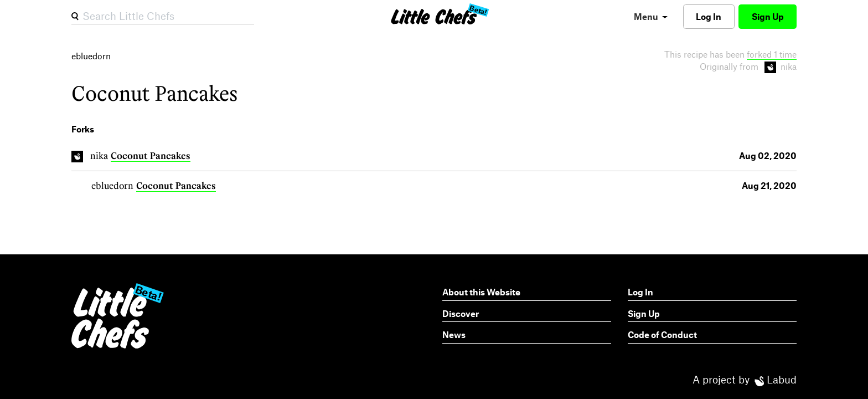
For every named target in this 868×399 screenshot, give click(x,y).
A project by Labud (745, 379)
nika (99, 155)
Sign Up (768, 16)
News (454, 334)
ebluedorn (112, 185)
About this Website (481, 292)
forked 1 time (772, 54)
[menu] (651, 16)
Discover (461, 313)
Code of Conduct (662, 334)
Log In (709, 16)
